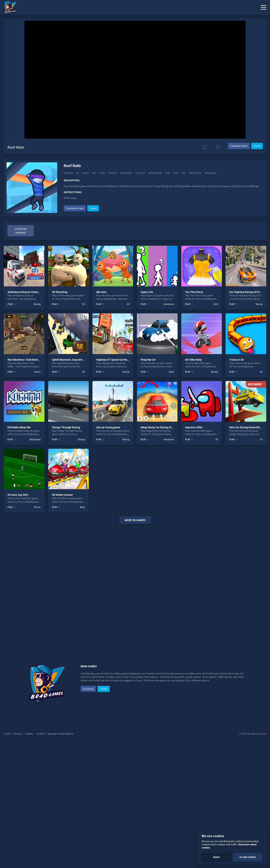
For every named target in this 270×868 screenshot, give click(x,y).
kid (184, 173)
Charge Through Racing (66, 552)
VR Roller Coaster (62, 620)
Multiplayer (35, 565)
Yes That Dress (194, 417)
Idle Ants (101, 417)
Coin (102, 173)
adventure (155, 173)
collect (140, 173)
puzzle (112, 173)
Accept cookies (248, 857)
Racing (37, 429)
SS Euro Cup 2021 (18, 620)
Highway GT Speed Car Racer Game (117, 485)
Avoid (86, 173)
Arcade (68, 173)
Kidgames (126, 173)
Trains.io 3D (237, 485)
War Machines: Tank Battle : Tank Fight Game (34, 485)
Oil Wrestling (60, 417)
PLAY (10, 429)
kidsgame (211, 173)
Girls (216, 429)
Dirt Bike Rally (193, 485)
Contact (40, 859)
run (168, 173)
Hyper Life (147, 417)
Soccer (37, 632)
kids (176, 173)
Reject (217, 857)
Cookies (29, 859)
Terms (8, 859)
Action (37, 497)
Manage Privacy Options (60, 859)
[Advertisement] (161, 231)
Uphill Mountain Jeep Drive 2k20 (71, 485)
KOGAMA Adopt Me (19, 552)
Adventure (169, 429)
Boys (171, 497)
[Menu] (263, 7)
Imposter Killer (194, 552)
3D (77, 173)
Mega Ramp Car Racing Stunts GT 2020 (164, 552)
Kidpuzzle (195, 173)
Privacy (18, 859)
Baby (82, 632)
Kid (94, 173)
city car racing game (108, 552)
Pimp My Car (148, 485)
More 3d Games (135, 645)
